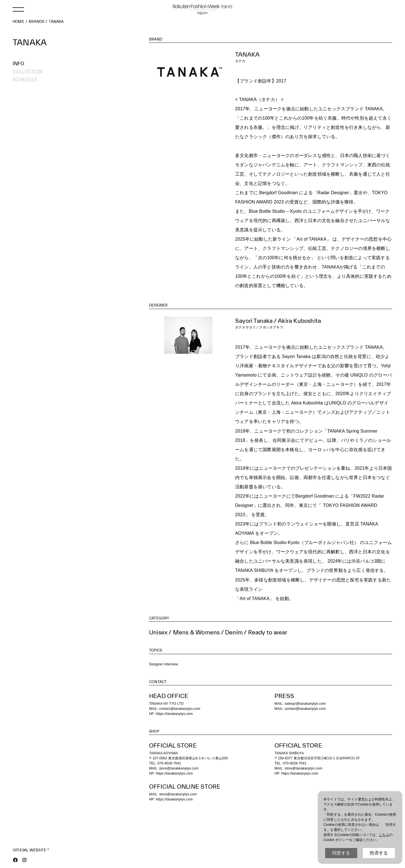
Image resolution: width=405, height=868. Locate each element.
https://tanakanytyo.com (174, 714)
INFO (18, 63)
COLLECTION (28, 72)
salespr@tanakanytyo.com (305, 704)
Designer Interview (164, 664)
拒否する (379, 853)
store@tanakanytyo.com (303, 768)
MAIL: (280, 709)
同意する (341, 853)
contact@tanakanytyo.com (180, 709)
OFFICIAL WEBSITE (29, 850)
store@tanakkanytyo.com (179, 768)
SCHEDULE (25, 80)
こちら (384, 835)
